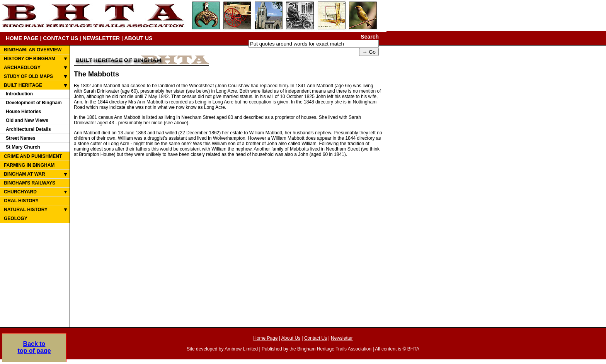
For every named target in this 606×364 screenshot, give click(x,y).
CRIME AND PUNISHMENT (33, 156)
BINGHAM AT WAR (25, 174)
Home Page (265, 338)
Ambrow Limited (241, 349)
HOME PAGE (22, 38)
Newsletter (342, 338)
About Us (291, 338)
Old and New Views (27, 120)
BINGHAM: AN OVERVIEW (33, 50)
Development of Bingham (34, 103)
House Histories (23, 112)
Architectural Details (28, 129)
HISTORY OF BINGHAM (30, 59)
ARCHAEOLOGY (22, 68)
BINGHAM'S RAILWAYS (30, 183)
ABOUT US (138, 38)
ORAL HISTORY (21, 201)
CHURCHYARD (20, 192)
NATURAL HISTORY (26, 210)
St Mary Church (23, 147)
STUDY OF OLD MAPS (28, 76)
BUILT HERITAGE (23, 85)
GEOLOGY (16, 218)
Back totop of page (34, 347)
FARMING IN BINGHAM (29, 165)
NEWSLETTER (101, 38)
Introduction (19, 94)
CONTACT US (60, 38)
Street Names (21, 138)
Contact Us (316, 338)
